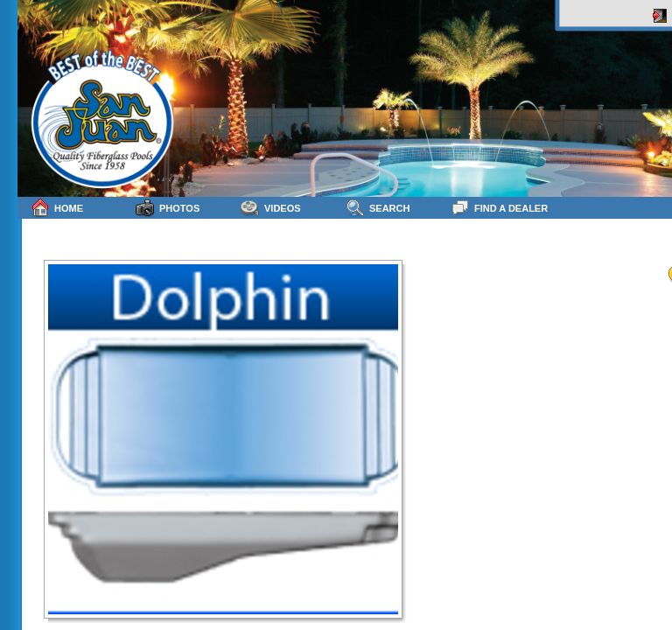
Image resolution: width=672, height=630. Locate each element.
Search (378, 208)
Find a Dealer (499, 208)
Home (57, 208)
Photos (168, 208)
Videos (271, 208)
